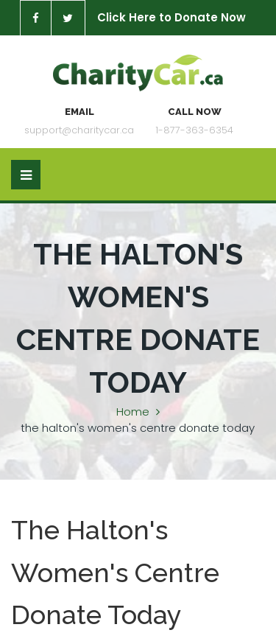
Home (133, 412)
